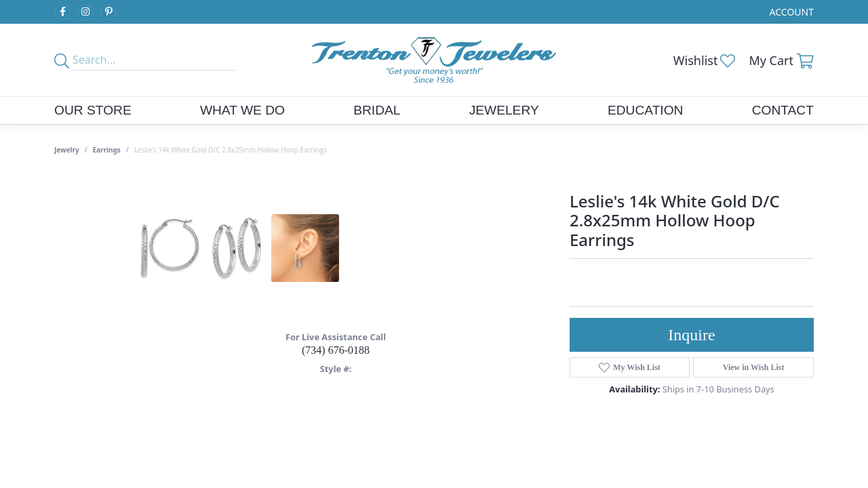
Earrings (107, 150)
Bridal (377, 110)
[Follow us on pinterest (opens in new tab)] (108, 12)
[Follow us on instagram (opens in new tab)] (85, 12)
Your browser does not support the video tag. (441, 265)
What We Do (242, 110)
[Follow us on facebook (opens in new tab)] (62, 12)
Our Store (93, 110)
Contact (783, 110)
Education (646, 110)
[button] (790, 12)
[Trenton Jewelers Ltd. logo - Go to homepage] (434, 60)
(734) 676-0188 (336, 350)
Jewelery (504, 110)
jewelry (67, 150)
